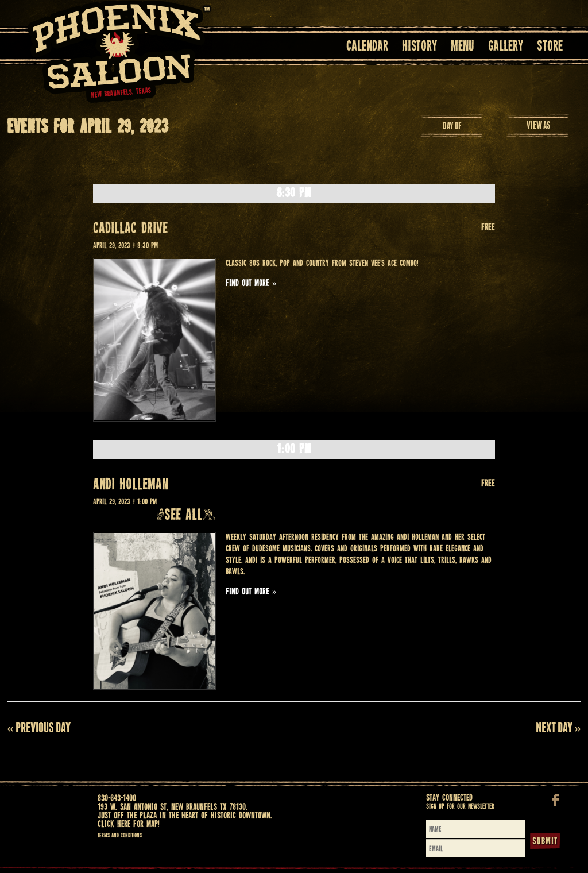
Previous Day (39, 727)
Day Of (452, 125)
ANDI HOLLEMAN (131, 485)
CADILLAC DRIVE (130, 229)
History (419, 47)
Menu (463, 47)
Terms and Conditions (120, 836)
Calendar (367, 47)
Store (550, 47)
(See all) (186, 515)
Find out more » (251, 283)
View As (538, 125)
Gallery (506, 47)
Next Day (558, 727)
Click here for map (128, 824)
